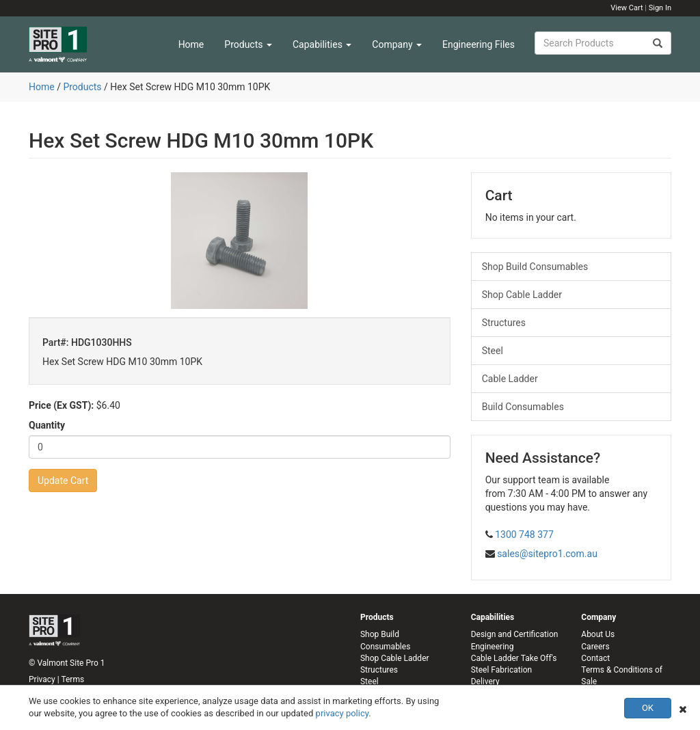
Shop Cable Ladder (522, 295)
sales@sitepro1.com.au (547, 554)
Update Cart (63, 481)
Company (397, 44)
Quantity (47, 425)
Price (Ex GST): (61, 405)
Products (248, 44)
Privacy (42, 679)
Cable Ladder (510, 379)
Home (191, 44)
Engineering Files (479, 44)
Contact (595, 658)
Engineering (493, 647)
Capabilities (322, 44)
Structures (504, 323)
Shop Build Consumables (535, 267)
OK (648, 708)
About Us (598, 634)
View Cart (627, 8)
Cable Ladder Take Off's (514, 658)
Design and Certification (515, 634)
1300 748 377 (524, 535)
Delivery (485, 681)
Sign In (660, 8)
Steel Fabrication (501, 670)
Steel (493, 351)
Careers (595, 647)
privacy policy (342, 713)
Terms (72, 679)
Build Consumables (523, 407)
